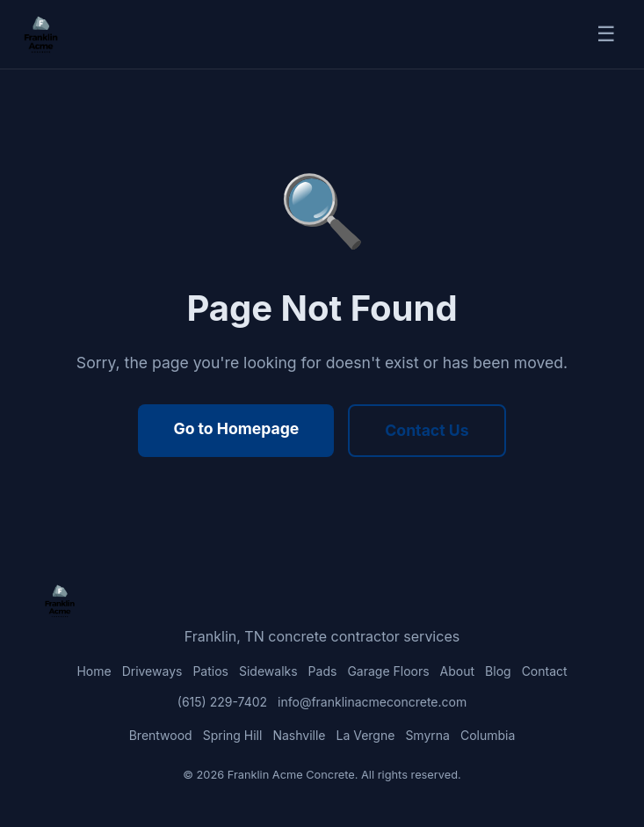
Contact (545, 671)
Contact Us (427, 430)
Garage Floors (388, 671)
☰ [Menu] (606, 34)
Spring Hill (233, 735)
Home (94, 671)
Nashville (299, 735)
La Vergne (365, 735)
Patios (210, 671)
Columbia (488, 735)
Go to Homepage (236, 428)
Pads (323, 671)
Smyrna (427, 735)
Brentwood (161, 735)
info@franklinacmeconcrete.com (372, 702)
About (457, 671)
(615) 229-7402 (222, 702)
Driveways (152, 671)
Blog (498, 671)
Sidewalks (268, 671)
